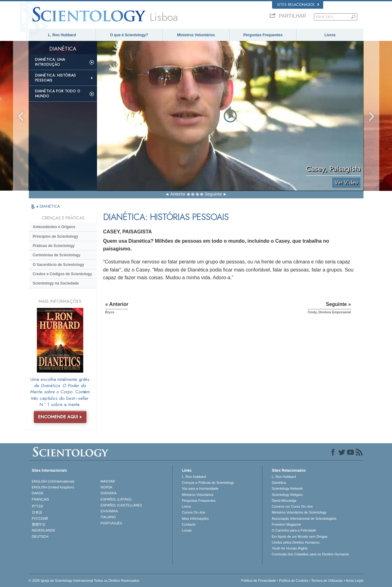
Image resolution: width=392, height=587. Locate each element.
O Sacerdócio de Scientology (59, 265)
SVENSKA (108, 493)
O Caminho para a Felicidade (294, 530)
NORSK (106, 487)
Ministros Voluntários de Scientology (299, 512)
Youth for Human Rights (290, 548)
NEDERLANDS (44, 530)
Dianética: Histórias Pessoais (55, 78)
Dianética (279, 483)
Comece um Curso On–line (292, 506)
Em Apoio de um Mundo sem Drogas (300, 536)
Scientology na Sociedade (56, 283)
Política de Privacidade (259, 580)
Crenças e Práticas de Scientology (208, 483)
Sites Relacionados (298, 5)
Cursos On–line (194, 512)
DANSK (38, 493)
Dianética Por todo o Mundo (58, 94)
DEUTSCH (40, 536)
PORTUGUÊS (111, 523)
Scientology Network (287, 488)
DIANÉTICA (50, 206)
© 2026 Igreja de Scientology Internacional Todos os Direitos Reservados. (85, 580)
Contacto (189, 524)
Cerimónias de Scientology (57, 255)
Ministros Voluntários (196, 35)
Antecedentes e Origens (54, 227)
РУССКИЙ (40, 519)
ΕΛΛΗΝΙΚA (109, 511)
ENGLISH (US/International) (53, 481)
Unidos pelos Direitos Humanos (296, 542)
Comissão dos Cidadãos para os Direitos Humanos (310, 554)
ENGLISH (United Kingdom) (53, 487)
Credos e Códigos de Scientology (62, 274)
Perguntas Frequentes (263, 35)
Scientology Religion (287, 495)
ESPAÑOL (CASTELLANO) (121, 505)
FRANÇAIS (41, 499)
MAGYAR (108, 481)
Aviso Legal (355, 580)
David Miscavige (284, 501)
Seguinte (213, 194)
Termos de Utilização (327, 580)
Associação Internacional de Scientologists (304, 519)
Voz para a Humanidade (200, 488)
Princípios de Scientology (56, 236)
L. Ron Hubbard (62, 35)
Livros (330, 35)
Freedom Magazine (286, 524)
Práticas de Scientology (54, 246)
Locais (187, 530)
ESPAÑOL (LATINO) (116, 499)
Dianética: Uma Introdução (50, 62)
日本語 (37, 512)
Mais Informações (195, 519)
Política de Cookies (293, 580)
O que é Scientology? (129, 35)
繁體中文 (39, 524)
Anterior (178, 194)
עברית (38, 506)
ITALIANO (108, 517)
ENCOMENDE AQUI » (60, 417)
